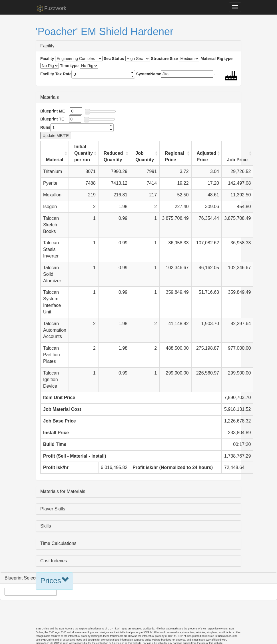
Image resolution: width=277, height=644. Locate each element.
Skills (46, 526)
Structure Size (164, 59)
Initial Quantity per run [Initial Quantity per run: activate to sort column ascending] (84, 153)
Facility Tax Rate (56, 74)
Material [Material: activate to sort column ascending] (55, 160)
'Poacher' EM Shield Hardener (105, 32)
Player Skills (53, 509)
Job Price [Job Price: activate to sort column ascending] (237, 160)
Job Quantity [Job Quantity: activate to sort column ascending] (145, 156)
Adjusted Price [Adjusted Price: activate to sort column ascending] (206, 156)
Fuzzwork (51, 9)
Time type (69, 66)
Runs (45, 127)
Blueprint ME (53, 111)
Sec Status (114, 59)
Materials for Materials (63, 491)
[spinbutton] (101, 74)
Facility (47, 46)
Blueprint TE (52, 119)
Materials (50, 97)
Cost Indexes (54, 561)
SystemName (149, 74)
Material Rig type (216, 59)
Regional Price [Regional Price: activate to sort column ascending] (174, 156)
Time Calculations (58, 543)
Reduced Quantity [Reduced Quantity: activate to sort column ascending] (113, 156)
